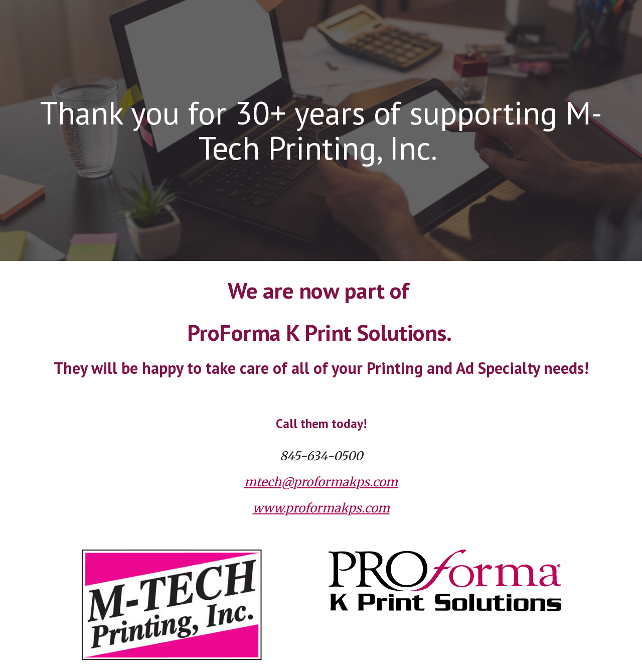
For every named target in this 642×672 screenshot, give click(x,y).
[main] (321, 131)
